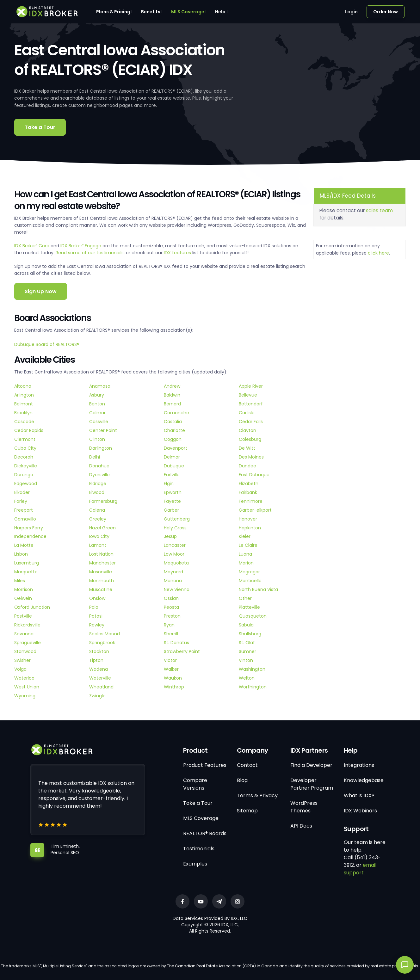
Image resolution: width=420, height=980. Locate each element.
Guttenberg (177, 519)
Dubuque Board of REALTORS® (47, 344)
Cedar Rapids (29, 430)
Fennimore (251, 501)
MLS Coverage (188, 12)
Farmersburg (103, 501)
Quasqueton (253, 616)
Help (220, 12)
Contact (247, 765)
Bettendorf (251, 404)
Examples (195, 864)
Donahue (99, 466)
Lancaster (175, 545)
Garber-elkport (255, 510)
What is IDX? (359, 795)
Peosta (171, 607)
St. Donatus (176, 643)
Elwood (97, 492)
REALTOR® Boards (205, 833)
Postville (23, 616)
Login (351, 12)
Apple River (251, 386)
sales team (379, 210)
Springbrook (102, 643)
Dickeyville (26, 466)
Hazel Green (102, 528)
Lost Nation (101, 554)
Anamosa (100, 386)
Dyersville (99, 475)
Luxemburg (27, 563)
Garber (171, 510)
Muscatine (101, 589)
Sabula (246, 625)
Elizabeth (249, 484)
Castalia (173, 422)
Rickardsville (27, 625)
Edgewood (26, 484)
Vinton (246, 660)
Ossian (171, 598)
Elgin (169, 484)
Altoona (23, 386)
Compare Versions (195, 784)
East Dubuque (254, 475)
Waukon (173, 678)
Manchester (102, 563)
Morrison (24, 589)
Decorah (24, 457)
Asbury (97, 395)
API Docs (301, 826)
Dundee (247, 466)
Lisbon (21, 554)
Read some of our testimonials (90, 253)
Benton (97, 404)
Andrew (172, 386)
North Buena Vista (258, 589)
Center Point (103, 430)
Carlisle (247, 413)
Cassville (99, 422)
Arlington (24, 395)
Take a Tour (40, 127)
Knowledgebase (364, 780)
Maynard (173, 572)
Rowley (97, 625)
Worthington (253, 687)
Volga (20, 669)
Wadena (99, 669)
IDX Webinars (360, 811)
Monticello (250, 581)
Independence (30, 536)
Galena (97, 510)
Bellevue (248, 395)
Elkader (22, 492)
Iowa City (99, 536)
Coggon (173, 439)
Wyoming (25, 696)
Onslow (97, 598)
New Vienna (177, 589)
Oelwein (23, 598)
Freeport (24, 510)
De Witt (247, 448)
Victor (170, 660)
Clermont (25, 439)
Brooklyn (23, 413)
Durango (24, 475)
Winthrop (174, 687)
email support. (360, 869)
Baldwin (172, 395)
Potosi (96, 616)
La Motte (24, 545)
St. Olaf (247, 643)
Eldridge (98, 484)
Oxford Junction (32, 607)
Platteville (249, 607)
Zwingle (97, 696)
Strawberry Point (182, 651)
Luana (245, 554)
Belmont (24, 404)
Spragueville (28, 643)
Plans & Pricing (113, 12)
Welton (247, 678)
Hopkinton (250, 528)
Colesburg (250, 439)
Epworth (173, 492)
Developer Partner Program (312, 784)
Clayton (247, 430)
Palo (94, 607)
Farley (21, 501)
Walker (171, 669)
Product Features (205, 765)
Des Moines (251, 457)
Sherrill (171, 634)
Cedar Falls (251, 422)
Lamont (98, 545)
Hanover (248, 519)
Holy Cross (175, 528)
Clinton (97, 439)
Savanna (24, 634)
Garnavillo (25, 519)
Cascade (24, 422)
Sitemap (247, 811)
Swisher (22, 660)
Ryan (169, 625)
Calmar (97, 413)
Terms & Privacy (257, 795)
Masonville (101, 572)
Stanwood (25, 651)
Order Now (386, 12)
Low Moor (174, 554)
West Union (27, 687)
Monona (173, 581)
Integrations (359, 765)
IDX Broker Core (32, 246)
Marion (246, 563)
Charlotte (174, 430)
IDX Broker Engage (81, 246)
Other (245, 598)
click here (378, 253)
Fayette (172, 501)
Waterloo (24, 678)
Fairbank (248, 492)
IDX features (177, 253)
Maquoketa (176, 563)
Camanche (176, 413)
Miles (20, 581)
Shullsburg (250, 634)
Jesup (170, 536)
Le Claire (248, 545)
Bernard (172, 404)
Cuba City (25, 448)
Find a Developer (311, 765)
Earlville (172, 475)
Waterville (100, 678)
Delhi (95, 457)
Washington (252, 669)
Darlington (101, 448)
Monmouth (102, 581)
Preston (172, 616)
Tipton (96, 660)
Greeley (98, 519)
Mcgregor (249, 572)
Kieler (245, 536)
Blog (242, 780)
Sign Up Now (41, 291)
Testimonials (199, 849)
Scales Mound (105, 634)
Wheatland (101, 687)
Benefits (151, 12)
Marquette (26, 572)
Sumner (247, 651)
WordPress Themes (304, 807)
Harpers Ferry (29, 528)
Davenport (176, 448)
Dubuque (174, 466)
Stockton (99, 651)
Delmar (172, 457)
